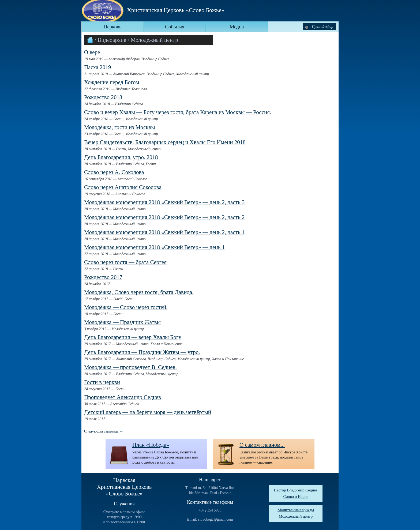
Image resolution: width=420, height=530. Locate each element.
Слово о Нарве (296, 497)
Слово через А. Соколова (114, 172)
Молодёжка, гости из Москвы (120, 127)
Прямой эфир (319, 27)
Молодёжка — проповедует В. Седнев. (130, 367)
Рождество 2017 (103, 277)
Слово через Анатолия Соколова (123, 187)
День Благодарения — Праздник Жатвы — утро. (142, 352)
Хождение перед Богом (112, 82)
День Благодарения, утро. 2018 (121, 157)
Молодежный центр (296, 516)
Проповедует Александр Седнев (123, 397)
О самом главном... (262, 445)
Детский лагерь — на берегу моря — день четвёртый (148, 412)
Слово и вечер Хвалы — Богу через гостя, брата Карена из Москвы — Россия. (178, 112)
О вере (92, 52)
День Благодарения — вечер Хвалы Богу (133, 337)
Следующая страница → (104, 431)
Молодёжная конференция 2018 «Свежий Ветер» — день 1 (154, 247)
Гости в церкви (102, 382)
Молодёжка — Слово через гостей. (126, 307)
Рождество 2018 (103, 97)
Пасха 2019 (97, 67)
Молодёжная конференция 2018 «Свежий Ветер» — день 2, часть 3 (164, 202)
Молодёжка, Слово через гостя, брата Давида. (139, 292)
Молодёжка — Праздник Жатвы (122, 322)
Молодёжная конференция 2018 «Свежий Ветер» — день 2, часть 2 (164, 217)
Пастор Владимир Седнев (296, 490)
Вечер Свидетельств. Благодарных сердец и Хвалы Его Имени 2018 (165, 142)
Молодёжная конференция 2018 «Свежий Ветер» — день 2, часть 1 (164, 232)
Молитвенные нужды (296, 510)
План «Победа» (151, 445)
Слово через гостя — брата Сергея (125, 262)
